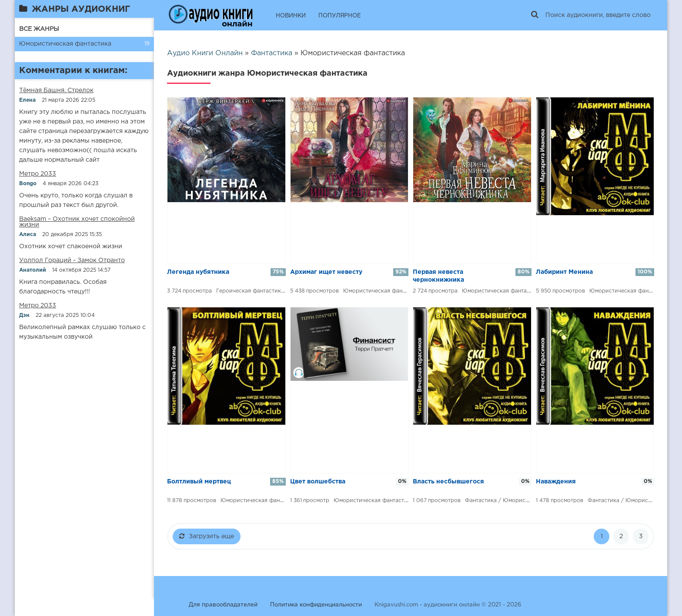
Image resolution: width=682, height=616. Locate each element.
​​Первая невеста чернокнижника (438, 276)
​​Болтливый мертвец (199, 482)
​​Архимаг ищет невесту (326, 272)
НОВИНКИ (291, 16)
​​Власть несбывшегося (448, 482)
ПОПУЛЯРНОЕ (340, 16)
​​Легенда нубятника (198, 272)
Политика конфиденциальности (316, 605)
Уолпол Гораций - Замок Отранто (72, 260)
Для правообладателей (223, 605)
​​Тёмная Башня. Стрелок (56, 90)
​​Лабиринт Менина (564, 272)
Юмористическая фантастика (65, 44)
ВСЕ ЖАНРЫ (39, 29)
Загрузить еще (207, 536)
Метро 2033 (38, 174)
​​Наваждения (556, 482)
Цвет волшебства (318, 482)
